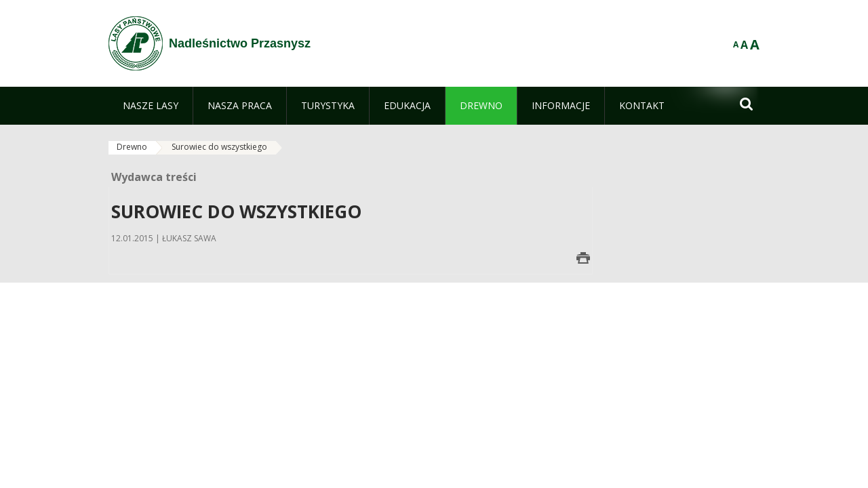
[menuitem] (151, 106)
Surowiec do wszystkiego (219, 147)
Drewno (132, 147)
